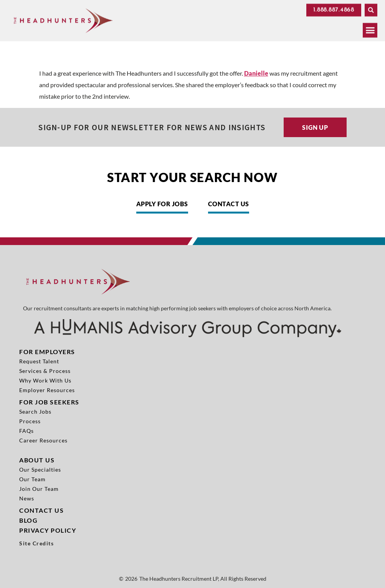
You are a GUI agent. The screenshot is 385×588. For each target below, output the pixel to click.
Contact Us (41, 510)
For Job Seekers (49, 402)
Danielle (256, 73)
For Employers (47, 352)
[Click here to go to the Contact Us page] (229, 206)
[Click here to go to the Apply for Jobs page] (162, 206)
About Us (37, 460)
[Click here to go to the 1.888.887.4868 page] (334, 9)
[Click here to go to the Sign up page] (315, 127)
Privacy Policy (48, 530)
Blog (28, 520)
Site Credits (36, 543)
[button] (371, 9)
